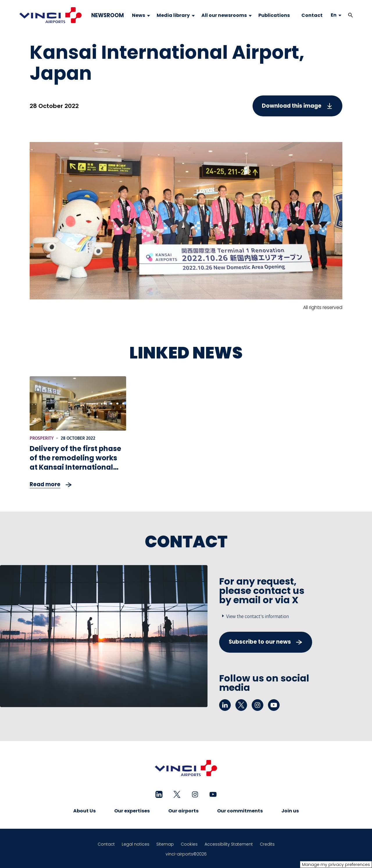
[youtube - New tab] (274, 705)
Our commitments (240, 811)
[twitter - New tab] (241, 705)
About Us (84, 811)
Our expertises (132, 811)
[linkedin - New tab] (225, 705)
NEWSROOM (108, 15)
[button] (350, 15)
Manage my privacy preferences (336, 865)
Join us (290, 811)
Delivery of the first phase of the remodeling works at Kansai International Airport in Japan (75, 463)
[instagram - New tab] (257, 705)
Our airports (183, 811)
